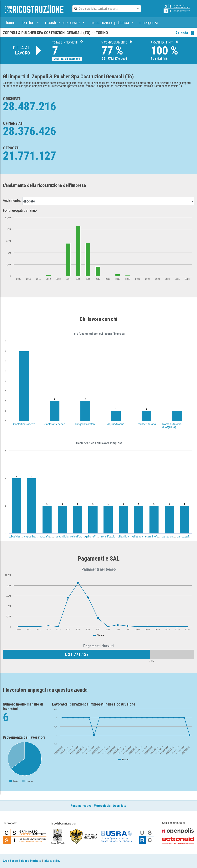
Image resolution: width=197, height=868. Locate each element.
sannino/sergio (155, 537)
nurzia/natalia (47, 537)
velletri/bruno (78, 537)
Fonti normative (81, 806)
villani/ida (124, 537)
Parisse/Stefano (146, 424)
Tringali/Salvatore (85, 424)
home (11, 23)
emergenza (149, 23)
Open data (120, 806)
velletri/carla (139, 537)
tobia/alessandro (19, 537)
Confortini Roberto (24, 424)
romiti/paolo (108, 537)
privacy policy (52, 861)
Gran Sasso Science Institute (22, 861)
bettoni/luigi (62, 537)
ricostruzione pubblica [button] (110, 23)
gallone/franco (94, 537)
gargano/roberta (171, 537)
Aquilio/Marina (116, 424)
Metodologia (102, 806)
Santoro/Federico (55, 424)
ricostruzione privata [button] (63, 23)
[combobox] (103, 9)
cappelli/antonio (34, 537)
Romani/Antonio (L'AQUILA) (172, 426)
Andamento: (12, 200)
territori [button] (28, 23)
